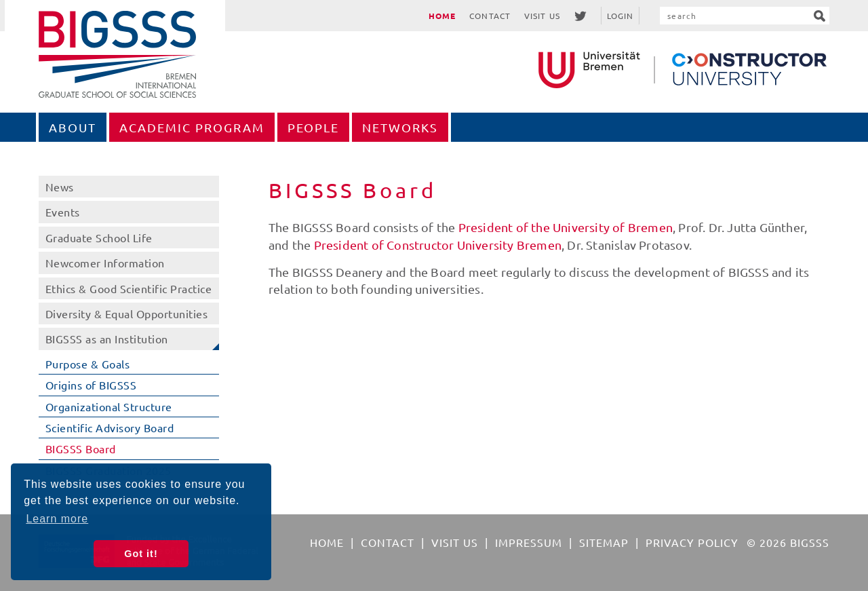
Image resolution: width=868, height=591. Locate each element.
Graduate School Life (99, 237)
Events (63, 212)
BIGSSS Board (81, 449)
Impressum (529, 542)
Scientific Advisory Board (110, 427)
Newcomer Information (105, 263)
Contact (490, 16)
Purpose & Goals (88, 364)
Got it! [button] (141, 554)
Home (442, 16)
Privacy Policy (692, 542)
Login (620, 16)
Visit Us (542, 16)
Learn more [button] (57, 519)
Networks (400, 127)
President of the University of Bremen (566, 227)
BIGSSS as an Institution (107, 339)
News (60, 187)
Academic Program (192, 127)
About (73, 127)
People (313, 127)
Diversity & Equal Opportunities (127, 313)
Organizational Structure (109, 406)
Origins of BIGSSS (91, 385)
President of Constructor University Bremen (438, 245)
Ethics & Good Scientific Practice (129, 288)
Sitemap (604, 542)
